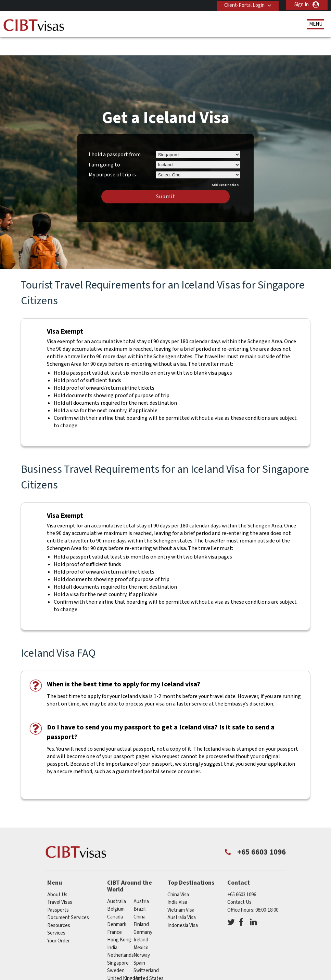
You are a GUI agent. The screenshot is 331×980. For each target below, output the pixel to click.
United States (149, 958)
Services (56, 913)
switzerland (146, 951)
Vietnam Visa (181, 890)
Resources (59, 905)
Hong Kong (119, 920)
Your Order (59, 921)
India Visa (177, 882)
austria (141, 881)
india (112, 928)
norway (142, 935)
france (114, 912)
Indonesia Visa (183, 905)
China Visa (178, 875)
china (139, 897)
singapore (118, 943)
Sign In (302, 5)
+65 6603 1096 (242, 875)
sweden (116, 951)
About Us (57, 875)
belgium (116, 889)
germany (143, 912)
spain (139, 943)
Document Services (68, 898)
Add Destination (225, 165)
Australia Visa (182, 898)
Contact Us (239, 882)
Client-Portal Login (243, 5)
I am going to (104, 145)
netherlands (120, 935)
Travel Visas (60, 882)
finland (141, 905)
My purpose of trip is (112, 154)
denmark (117, 905)
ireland (141, 920)
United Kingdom (124, 958)
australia (117, 881)
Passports (58, 890)
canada (115, 897)
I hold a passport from (115, 134)
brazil (139, 889)
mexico (141, 928)
